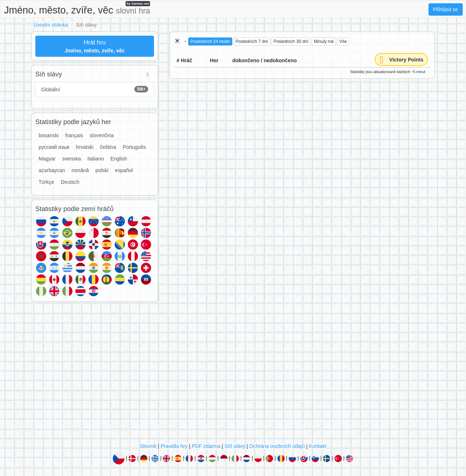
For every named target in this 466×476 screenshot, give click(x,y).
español (124, 170)
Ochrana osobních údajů (277, 446)
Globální (95, 89)
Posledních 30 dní (291, 41)
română (80, 170)
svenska (72, 159)
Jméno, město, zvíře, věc (77, 8)
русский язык (54, 147)
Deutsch (70, 182)
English (119, 159)
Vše (343, 41)
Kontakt (318, 446)
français (74, 135)
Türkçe (46, 182)
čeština (108, 147)
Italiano (96, 159)
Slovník (148, 446)
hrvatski (84, 147)
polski (102, 170)
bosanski (49, 135)
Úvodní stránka (51, 25)
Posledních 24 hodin (210, 41)
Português (134, 147)
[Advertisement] (233, 374)
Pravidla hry (174, 446)
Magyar (47, 159)
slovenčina (102, 135)
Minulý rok (324, 41)
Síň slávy (235, 446)
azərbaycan (52, 170)
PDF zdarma (206, 446)
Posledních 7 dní (252, 41)
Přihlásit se (446, 9)
